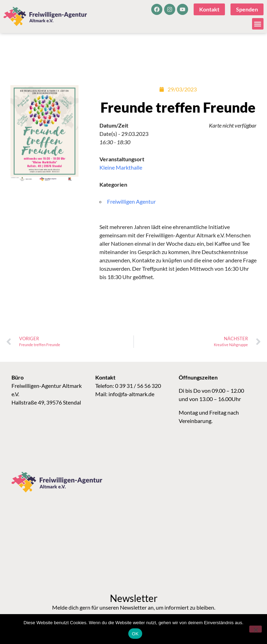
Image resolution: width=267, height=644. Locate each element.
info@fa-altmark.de (131, 394)
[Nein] (256, 629)
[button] (258, 24)
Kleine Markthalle (121, 167)
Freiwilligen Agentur (131, 201)
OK (135, 634)
